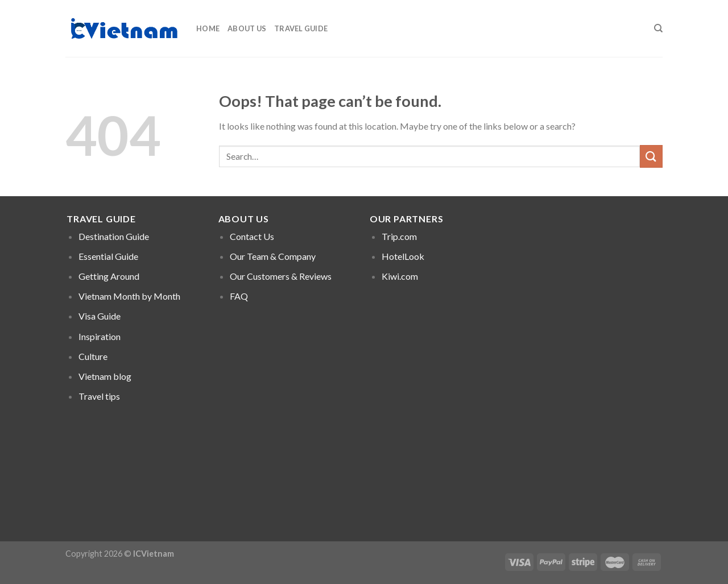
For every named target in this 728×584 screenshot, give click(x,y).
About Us (247, 28)
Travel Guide (301, 28)
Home (208, 28)
